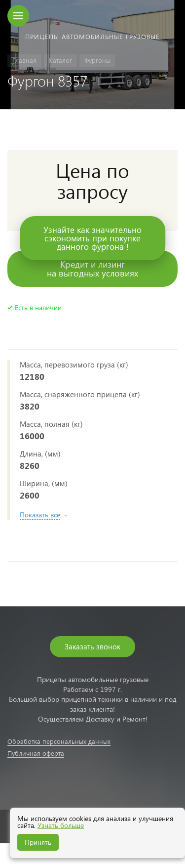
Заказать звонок (92, 646)
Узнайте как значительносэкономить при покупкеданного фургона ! (92, 238)
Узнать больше (61, 825)
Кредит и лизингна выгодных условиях (92, 268)
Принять (38, 842)
